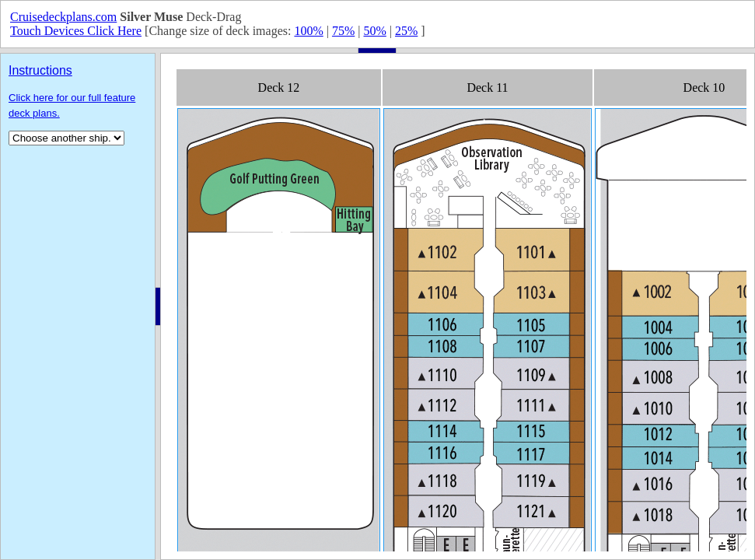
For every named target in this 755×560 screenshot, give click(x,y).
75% (343, 31)
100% (308, 31)
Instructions (40, 70)
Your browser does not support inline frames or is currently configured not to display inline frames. (458, 306)
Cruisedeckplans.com (63, 17)
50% (374, 31)
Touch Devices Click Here (76, 31)
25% (406, 31)
